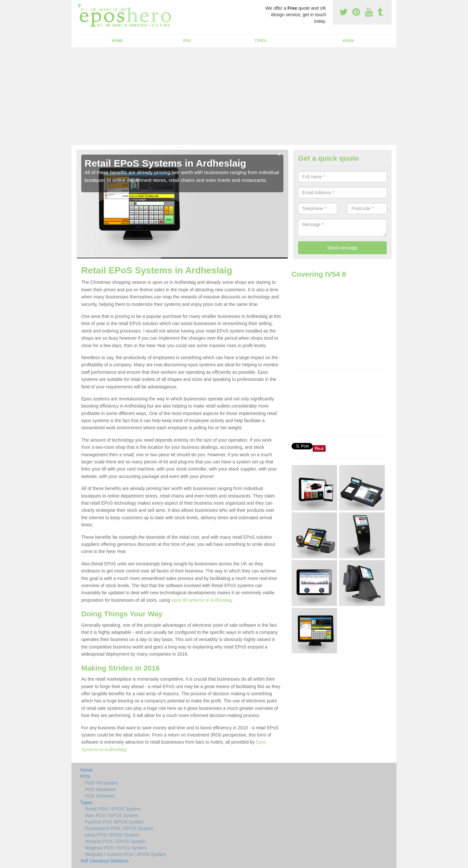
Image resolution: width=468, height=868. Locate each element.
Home (117, 41)
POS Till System (102, 783)
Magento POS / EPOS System (116, 848)
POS (187, 41)
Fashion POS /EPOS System (115, 822)
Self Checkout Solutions (104, 861)
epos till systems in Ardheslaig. (202, 600)
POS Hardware (100, 789)
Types (260, 41)
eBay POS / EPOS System (112, 835)
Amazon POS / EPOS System (115, 841)
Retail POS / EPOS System (113, 809)
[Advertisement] (234, 96)
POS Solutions (100, 796)
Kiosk (348, 41)
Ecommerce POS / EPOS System (119, 828)
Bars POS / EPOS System (112, 815)
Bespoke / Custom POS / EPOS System (126, 854)
